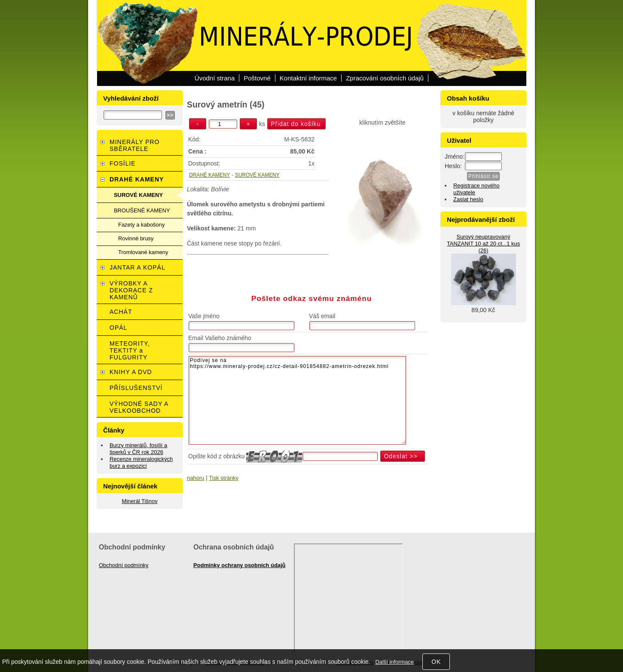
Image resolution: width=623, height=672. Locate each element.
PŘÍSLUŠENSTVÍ (136, 388)
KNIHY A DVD (131, 372)
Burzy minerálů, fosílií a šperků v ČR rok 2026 (138, 449)
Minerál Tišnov (139, 501)
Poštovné (257, 78)
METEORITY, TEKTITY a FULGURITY (130, 350)
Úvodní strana (215, 78)
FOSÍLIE (123, 163)
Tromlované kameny (143, 252)
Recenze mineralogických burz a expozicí (141, 462)
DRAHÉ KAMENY (209, 175)
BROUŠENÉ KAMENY (142, 210)
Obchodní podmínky (124, 565)
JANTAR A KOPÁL (137, 267)
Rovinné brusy (136, 238)
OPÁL (118, 328)
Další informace (394, 662)
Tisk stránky (224, 478)
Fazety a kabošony (141, 225)
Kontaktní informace (308, 78)
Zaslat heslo (468, 199)
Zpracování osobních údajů (385, 78)
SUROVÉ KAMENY (257, 175)
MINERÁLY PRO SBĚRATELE (135, 145)
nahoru (195, 478)
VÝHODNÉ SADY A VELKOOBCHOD (139, 407)
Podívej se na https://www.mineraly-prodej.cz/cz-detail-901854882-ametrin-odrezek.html (297, 400)
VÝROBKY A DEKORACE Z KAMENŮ (131, 290)
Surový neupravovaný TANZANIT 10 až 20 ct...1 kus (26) (483, 244)
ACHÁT (121, 312)
